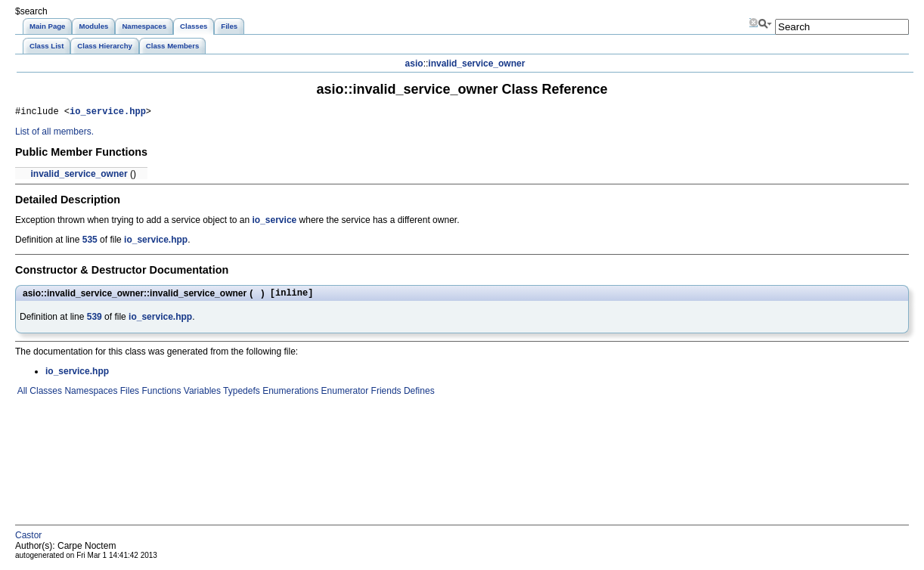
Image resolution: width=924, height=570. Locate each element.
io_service (275, 222)
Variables (200, 395)
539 (95, 321)
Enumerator (343, 395)
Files (128, 395)
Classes (45, 395)
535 (90, 242)
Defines (418, 395)
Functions (160, 395)
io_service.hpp (108, 113)
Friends (384, 395)
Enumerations (289, 395)
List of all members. (54, 134)
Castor (28, 540)
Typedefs (240, 395)
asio (414, 64)
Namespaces (90, 395)
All (21, 395)
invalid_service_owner (476, 64)
